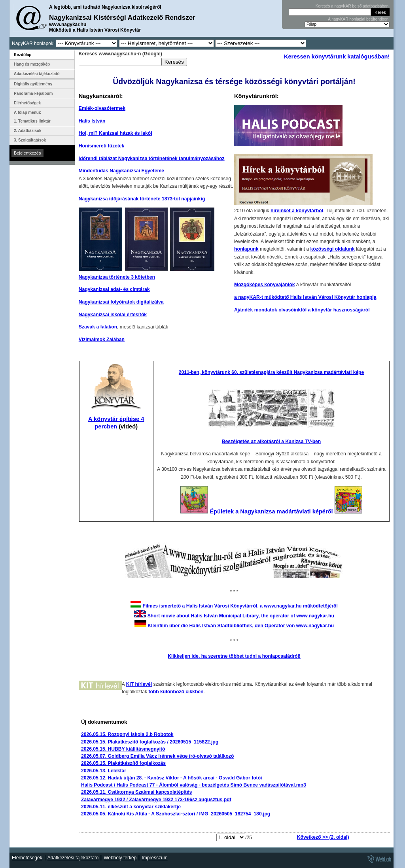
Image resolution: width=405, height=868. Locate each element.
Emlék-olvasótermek (102, 108)
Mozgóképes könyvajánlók (264, 285)
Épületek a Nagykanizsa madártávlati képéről (271, 511)
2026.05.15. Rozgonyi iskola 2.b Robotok (127, 734)
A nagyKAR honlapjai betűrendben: (359, 19)
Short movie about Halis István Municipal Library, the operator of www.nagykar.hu (241, 616)
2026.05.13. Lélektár (104, 771)
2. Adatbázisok (28, 131)
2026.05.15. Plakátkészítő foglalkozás (123, 763)
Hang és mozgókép (32, 64)
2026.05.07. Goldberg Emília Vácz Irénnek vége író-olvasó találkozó (157, 756)
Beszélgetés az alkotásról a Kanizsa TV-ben (272, 442)
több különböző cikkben (176, 692)
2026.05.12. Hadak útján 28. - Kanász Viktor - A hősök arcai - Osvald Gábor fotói (172, 778)
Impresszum (154, 858)
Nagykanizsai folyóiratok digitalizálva (121, 302)
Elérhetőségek (27, 103)
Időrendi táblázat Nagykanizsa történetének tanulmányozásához (152, 159)
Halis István (92, 121)
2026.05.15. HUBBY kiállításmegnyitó (123, 749)
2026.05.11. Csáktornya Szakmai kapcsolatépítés (136, 792)
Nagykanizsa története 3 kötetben (117, 277)
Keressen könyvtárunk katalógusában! (337, 57)
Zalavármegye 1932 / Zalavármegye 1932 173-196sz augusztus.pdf (156, 800)
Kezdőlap (23, 55)
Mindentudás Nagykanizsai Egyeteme (121, 171)
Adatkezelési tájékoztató (37, 74)
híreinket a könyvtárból (297, 211)
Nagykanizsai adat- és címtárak (114, 289)
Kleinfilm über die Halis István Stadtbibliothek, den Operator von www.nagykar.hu (241, 626)
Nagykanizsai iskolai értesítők (113, 315)
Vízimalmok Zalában (102, 340)
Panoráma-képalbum (33, 93)
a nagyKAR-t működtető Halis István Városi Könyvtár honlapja (305, 297)
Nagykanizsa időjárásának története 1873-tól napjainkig (142, 199)
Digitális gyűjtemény (33, 84)
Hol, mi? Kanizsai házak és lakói (115, 133)
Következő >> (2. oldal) (323, 837)
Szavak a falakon (98, 327)
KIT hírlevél (139, 684)
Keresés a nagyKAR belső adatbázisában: (353, 6)
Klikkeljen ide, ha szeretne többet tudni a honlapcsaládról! (234, 656)
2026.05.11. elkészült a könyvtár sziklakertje (131, 807)
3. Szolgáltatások (30, 140)
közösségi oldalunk (333, 249)
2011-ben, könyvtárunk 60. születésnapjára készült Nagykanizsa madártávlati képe (271, 372)
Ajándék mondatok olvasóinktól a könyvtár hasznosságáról (302, 310)
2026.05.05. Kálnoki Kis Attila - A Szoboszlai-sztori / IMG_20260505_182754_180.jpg (176, 814)
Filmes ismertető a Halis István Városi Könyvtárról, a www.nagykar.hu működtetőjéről (240, 606)
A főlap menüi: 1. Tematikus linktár (32, 117)
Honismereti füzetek (102, 146)
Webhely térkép (120, 858)
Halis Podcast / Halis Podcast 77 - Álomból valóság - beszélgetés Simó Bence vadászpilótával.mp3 (194, 785)
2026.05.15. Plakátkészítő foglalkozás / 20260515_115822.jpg (150, 742)
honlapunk (246, 249)
